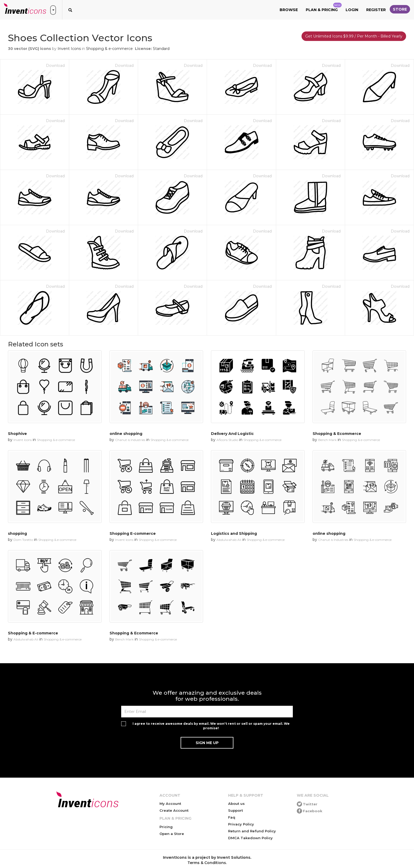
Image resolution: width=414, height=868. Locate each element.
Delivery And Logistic (232, 434)
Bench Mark (327, 440)
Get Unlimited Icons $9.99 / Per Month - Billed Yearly (354, 36)
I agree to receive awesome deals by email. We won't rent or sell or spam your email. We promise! (211, 726)
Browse (289, 10)
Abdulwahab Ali (229, 540)
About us (236, 804)
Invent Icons (69, 49)
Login (352, 10)
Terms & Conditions (207, 863)
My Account (170, 804)
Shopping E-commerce (133, 533)
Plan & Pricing (324, 7)
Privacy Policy (241, 824)
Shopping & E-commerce (33, 633)
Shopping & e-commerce (109, 49)
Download (55, 66)
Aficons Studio (227, 440)
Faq (232, 817)
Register (376, 10)
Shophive (17, 434)
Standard (161, 49)
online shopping (126, 434)
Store (400, 9)
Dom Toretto (23, 540)
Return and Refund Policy (252, 831)
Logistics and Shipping (234, 533)
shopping (17, 533)
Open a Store (172, 834)
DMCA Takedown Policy (250, 838)
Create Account (174, 810)
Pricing (166, 827)
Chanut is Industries (130, 440)
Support (236, 810)
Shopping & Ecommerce (337, 434)
